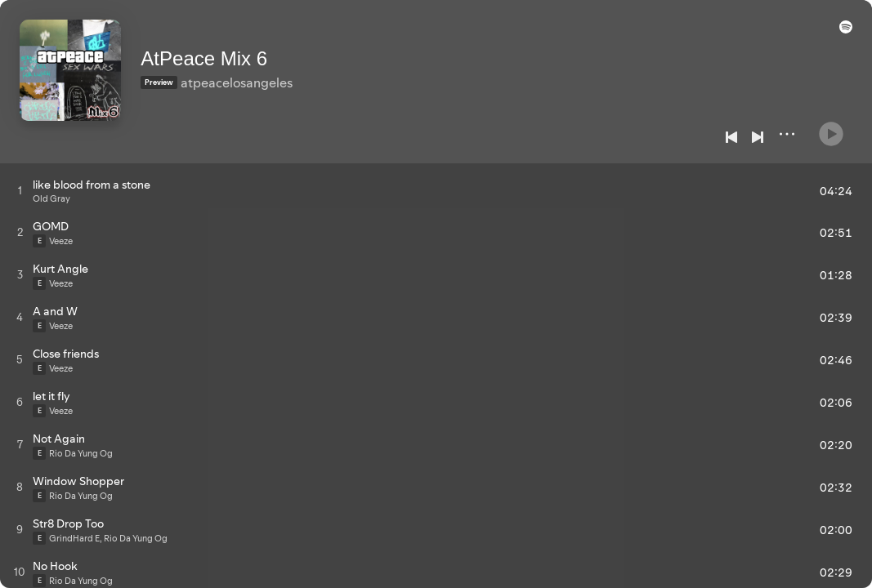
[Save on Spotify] (218, 100)
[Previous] (731, 137)
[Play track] (20, 190)
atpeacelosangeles (259, 74)
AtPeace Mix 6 (227, 50)
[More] (787, 134)
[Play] (831, 127)
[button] (843, 34)
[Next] (758, 137)
